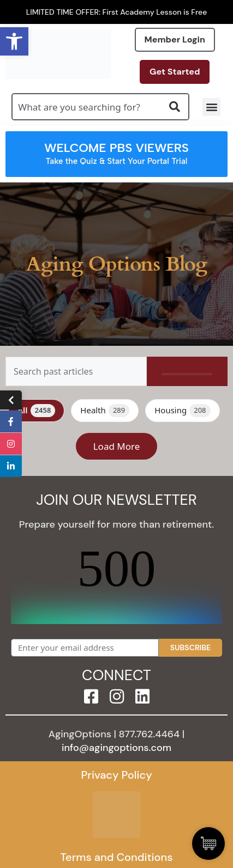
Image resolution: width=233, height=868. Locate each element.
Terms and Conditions (116, 857)
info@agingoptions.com (117, 748)
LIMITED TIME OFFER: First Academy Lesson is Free (117, 12)
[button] (211, 107)
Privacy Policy (116, 775)
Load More (117, 446)
